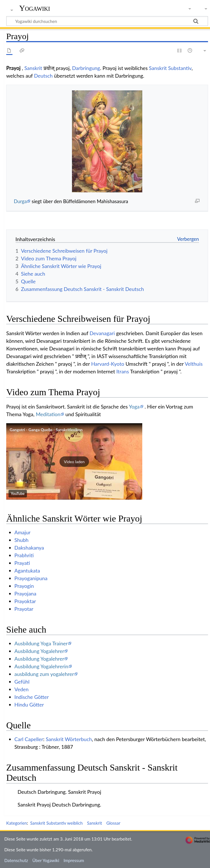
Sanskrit (33, 68)
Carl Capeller (29, 739)
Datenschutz (16, 860)
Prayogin (24, 586)
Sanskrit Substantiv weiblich (56, 823)
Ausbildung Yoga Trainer (41, 643)
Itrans (123, 371)
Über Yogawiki (46, 860)
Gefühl (22, 682)
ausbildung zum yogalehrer (44, 674)
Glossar (113, 823)
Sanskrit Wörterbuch (69, 739)
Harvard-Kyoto (108, 364)
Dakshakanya (29, 548)
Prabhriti (24, 555)
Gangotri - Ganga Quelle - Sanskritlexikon (46, 430)
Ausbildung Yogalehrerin (41, 666)
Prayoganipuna (31, 578)
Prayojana (25, 593)
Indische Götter (32, 697)
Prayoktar (25, 601)
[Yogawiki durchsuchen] (107, 21)
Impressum (74, 860)
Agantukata (27, 571)
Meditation (48, 414)
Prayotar (24, 609)
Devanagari (102, 333)
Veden (22, 689)
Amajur (23, 532)
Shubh (22, 540)
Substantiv (180, 68)
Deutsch (43, 76)
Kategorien (17, 823)
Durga (20, 201)
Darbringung (86, 68)
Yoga (134, 407)
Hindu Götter (29, 705)
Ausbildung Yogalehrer (39, 651)
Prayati (22, 563)
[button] (74, 461)
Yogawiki (35, 8)
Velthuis (194, 364)
